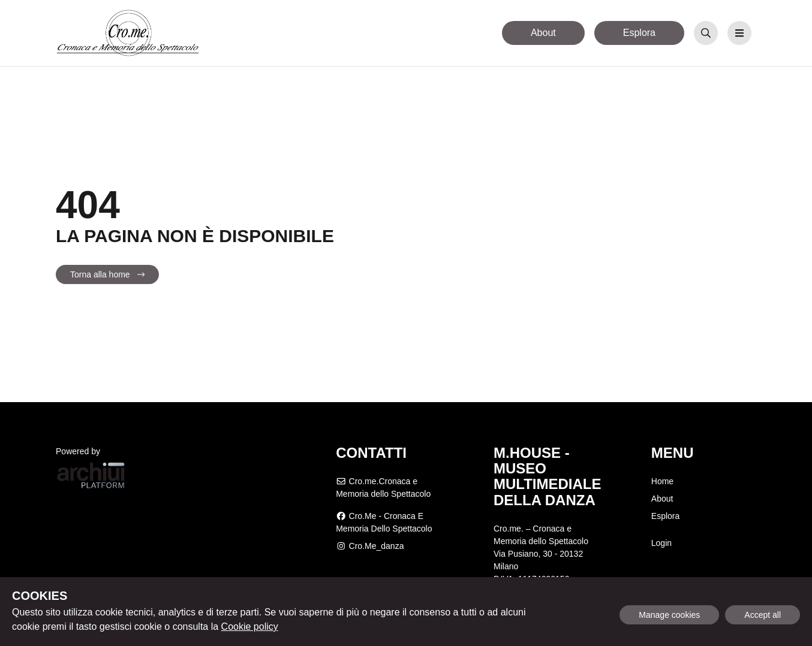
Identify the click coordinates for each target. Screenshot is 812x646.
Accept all (763, 615)
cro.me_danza (370, 546)
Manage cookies (669, 615)
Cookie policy (250, 627)
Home (662, 481)
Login (661, 543)
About (543, 33)
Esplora (639, 33)
